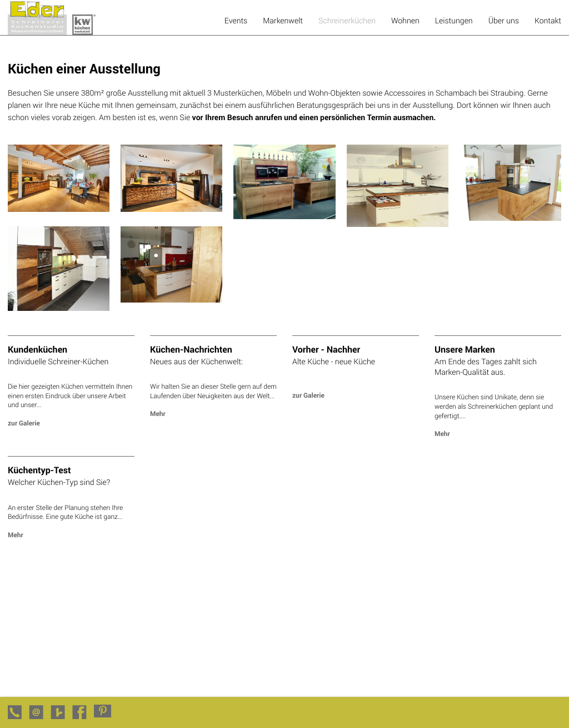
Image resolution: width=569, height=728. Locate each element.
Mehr (158, 414)
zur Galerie (24, 423)
